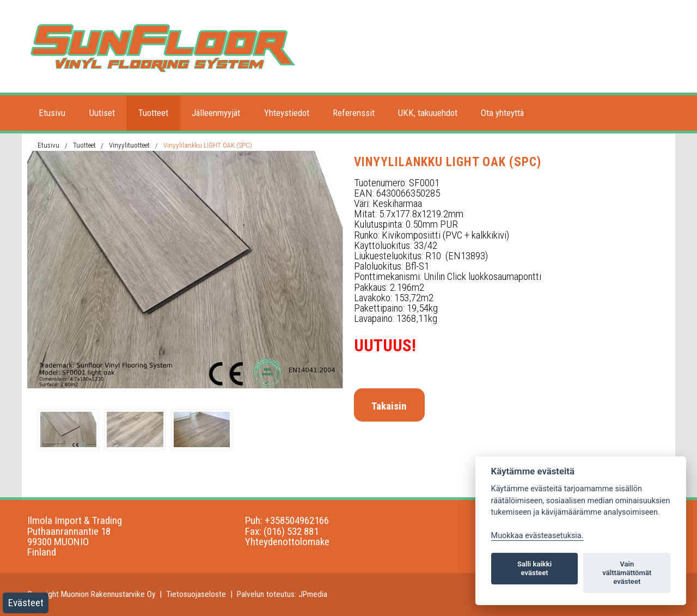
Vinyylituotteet (129, 145)
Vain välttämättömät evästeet (627, 573)
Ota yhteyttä (502, 113)
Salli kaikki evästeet (534, 568)
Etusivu (52, 113)
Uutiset (102, 113)
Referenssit (354, 113)
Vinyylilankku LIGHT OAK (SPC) (208, 145)
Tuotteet (153, 113)
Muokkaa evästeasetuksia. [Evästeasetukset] (537, 536)
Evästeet (26, 603)
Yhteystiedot (287, 113)
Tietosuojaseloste (196, 594)
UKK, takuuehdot (428, 113)
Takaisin (389, 406)
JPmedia (313, 594)
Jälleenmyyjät (216, 113)
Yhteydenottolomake (287, 542)
